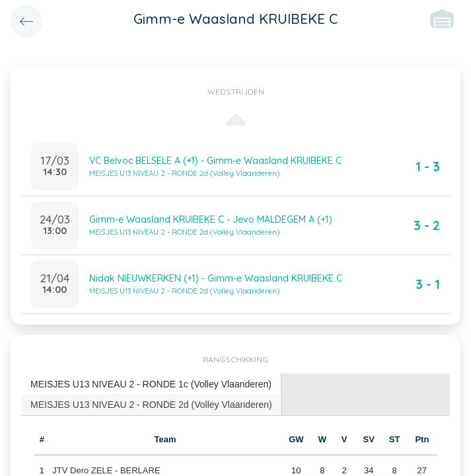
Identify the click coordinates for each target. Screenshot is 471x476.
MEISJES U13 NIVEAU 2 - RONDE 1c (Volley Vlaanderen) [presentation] (151, 384)
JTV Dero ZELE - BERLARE (106, 470)
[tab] (151, 384)
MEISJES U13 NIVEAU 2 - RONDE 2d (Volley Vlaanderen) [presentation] (151, 405)
